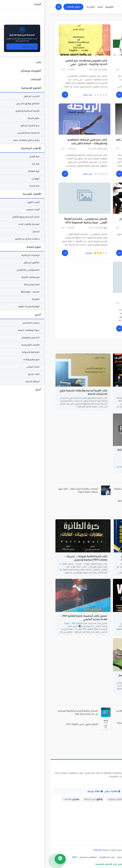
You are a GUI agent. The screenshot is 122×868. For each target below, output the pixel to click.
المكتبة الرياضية (110, 17)
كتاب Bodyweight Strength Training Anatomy (93, 392)
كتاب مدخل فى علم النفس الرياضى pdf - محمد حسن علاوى (88, 141)
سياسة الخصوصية (92, 857)
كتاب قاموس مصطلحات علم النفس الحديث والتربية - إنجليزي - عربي (36, 62)
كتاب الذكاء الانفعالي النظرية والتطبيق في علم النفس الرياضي (92, 62)
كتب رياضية (91, 95)
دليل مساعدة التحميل (108, 830)
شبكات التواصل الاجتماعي (106, 839)
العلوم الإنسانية (90, 328)
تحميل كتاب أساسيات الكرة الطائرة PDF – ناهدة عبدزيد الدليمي (33, 617)
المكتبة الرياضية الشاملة (98, 767)
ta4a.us (46, 850)
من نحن (115, 820)
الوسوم (97, 17)
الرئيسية (59, 7)
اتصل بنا (40, 7)
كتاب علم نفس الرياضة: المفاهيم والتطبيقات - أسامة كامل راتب (37, 141)
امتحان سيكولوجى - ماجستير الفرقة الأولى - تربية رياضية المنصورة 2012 (35, 220)
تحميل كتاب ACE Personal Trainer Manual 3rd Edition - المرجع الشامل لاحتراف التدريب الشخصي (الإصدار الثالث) (90, 453)
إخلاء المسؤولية (56, 857)
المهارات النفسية (100, 298)
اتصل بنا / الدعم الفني (108, 815)
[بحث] (76, 7)
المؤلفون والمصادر (38, 857)
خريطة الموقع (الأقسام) (107, 835)
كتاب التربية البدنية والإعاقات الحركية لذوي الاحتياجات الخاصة (33, 392)
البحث (49, 7)
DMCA (24, 857)
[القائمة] (8, 7)
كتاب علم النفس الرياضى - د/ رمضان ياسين (90, 220)
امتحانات (38, 253)
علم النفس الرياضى (75, 328)
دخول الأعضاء (23, 7)
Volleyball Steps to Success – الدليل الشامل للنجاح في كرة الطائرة (93, 617)
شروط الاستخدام (74, 857)
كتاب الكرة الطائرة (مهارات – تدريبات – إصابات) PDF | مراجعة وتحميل (35, 558)
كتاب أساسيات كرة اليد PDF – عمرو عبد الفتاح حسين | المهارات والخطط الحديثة (92, 558)
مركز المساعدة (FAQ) (108, 825)
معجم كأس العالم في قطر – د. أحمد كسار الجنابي (91, 677)
